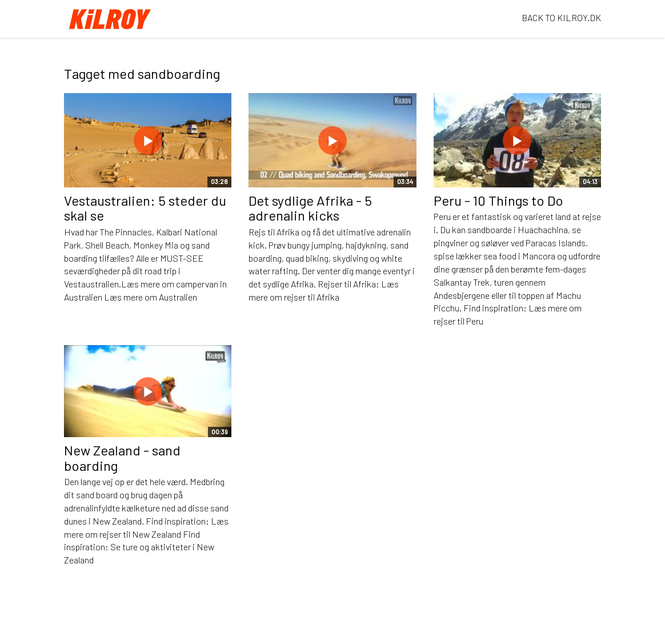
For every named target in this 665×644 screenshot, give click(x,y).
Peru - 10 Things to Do (498, 200)
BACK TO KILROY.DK (561, 17)
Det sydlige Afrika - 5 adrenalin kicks (310, 208)
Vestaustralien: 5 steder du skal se (145, 208)
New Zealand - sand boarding (122, 457)
